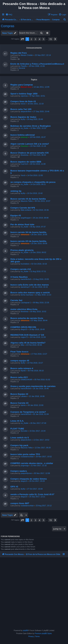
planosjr (24, 137)
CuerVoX (24, 164)
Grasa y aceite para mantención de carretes (33, 386)
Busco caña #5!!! (19, 377)
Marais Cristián (27, 55)
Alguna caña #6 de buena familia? (28, 343)
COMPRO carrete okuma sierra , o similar (32, 463)
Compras (8, 26)
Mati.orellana (26, 210)
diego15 (24, 329)
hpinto (23, 405)
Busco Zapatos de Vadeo (23, 117)
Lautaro (24, 396)
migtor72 (24, 337)
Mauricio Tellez (27, 201)
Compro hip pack (19, 445)
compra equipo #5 (20, 361)
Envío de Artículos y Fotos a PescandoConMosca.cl (37, 64)
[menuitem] (9, 15)
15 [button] (51, 39)
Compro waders (19, 471)
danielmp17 (25, 287)
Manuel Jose (26, 87)
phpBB (25, 631)
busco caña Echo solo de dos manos (30, 285)
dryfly (23, 119)
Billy (22, 345)
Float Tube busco (19, 352)
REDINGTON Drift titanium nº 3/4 (27, 335)
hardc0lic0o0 (26, 279)
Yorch (23, 175)
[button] (22, 39)
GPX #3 (14, 487)
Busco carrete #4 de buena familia (28, 199)
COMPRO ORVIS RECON (23, 327)
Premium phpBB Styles (43, 633)
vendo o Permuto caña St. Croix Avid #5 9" (32, 494)
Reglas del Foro (19, 53)
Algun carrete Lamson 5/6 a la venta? (30, 144)
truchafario (25, 264)
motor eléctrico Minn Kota (24, 309)
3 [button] (35, 39)
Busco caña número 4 (22, 368)
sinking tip (16, 191)
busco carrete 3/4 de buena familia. (29, 232)
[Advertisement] (35, 594)
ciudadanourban (27, 457)
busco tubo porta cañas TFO (25, 454)
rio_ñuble (24, 128)
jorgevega (25, 465)
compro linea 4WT (20, 503)
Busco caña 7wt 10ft (21, 109)
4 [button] (39, 39)
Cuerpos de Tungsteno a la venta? (28, 412)
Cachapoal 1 (26, 303)
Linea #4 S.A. (17, 421)
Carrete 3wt (16, 300)
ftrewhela (24, 155)
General (22, 68)
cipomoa (24, 96)
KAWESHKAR (26, 380)
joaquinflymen (26, 473)
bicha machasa (27, 295)
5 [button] (43, 39)
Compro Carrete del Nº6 (23, 208)
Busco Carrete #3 (19, 403)
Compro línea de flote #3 (23, 101)
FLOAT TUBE (17, 429)
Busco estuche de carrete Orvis (27, 318)
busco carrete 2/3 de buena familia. (29, 241)
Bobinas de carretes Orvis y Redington (31, 126)
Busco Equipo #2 (19, 394)
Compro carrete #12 (21, 269)
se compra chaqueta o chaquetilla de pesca (33, 182)
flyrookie (24, 431)
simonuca (25, 234)
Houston (24, 146)
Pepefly (24, 66)
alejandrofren (26, 111)
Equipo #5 (16, 216)
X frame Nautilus (19, 277)
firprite (23, 371)
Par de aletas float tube (22, 224)
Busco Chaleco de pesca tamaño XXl (30, 153)
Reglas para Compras (22, 85)
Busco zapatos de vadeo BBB (26, 162)
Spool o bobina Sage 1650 (24, 94)
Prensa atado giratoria (22, 250)
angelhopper (26, 218)
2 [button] (31, 39)
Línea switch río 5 (20, 438)
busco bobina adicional (23, 135)
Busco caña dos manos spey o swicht (30, 293)
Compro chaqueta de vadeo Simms (29, 479)
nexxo (23, 104)
